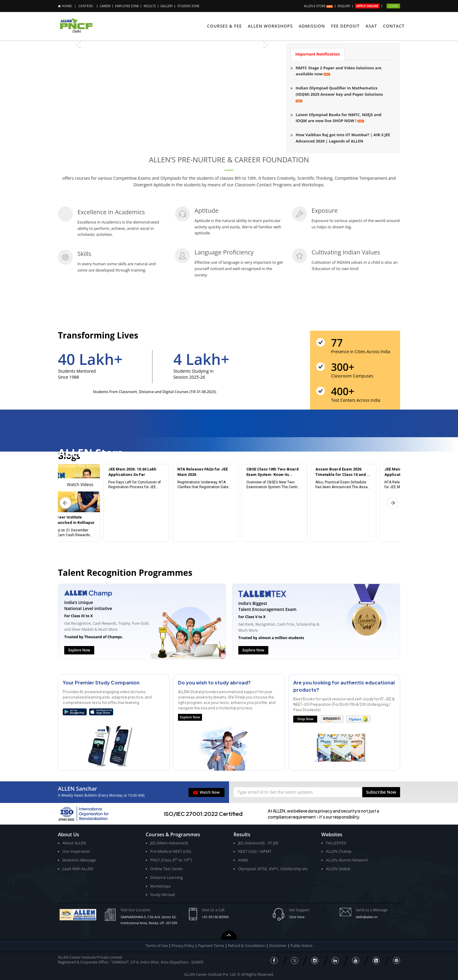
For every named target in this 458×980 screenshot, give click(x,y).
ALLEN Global (338, 869)
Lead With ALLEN (78, 869)
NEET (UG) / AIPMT (255, 851)
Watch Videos (80, 484)
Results (150, 6)
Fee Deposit (345, 26)
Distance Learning (167, 877)
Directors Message (79, 860)
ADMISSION (312, 26)
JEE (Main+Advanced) (169, 843)
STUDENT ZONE (188, 6)
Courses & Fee (224, 26)
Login (393, 6)
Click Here (297, 917)
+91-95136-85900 (215, 917)
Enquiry (344, 6)
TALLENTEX (336, 843)
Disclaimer (279, 946)
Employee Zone (127, 6)
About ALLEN (74, 843)
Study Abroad (163, 894)
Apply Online (368, 6)
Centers (86, 6)
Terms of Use (157, 946)
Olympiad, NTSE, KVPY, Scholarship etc (273, 869)
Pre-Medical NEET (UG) (171, 851)
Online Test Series (167, 869)
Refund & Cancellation (247, 946)
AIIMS (243, 860)
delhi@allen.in (367, 917)
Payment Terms (211, 946)
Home (67, 6)
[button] (381, 792)
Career (105, 6)
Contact (394, 26)
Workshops (161, 886)
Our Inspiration (76, 851)
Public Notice (301, 946)
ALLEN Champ (339, 851)
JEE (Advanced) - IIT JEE (258, 843)
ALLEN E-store (318, 6)
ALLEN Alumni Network (347, 860)
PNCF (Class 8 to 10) (171, 860)
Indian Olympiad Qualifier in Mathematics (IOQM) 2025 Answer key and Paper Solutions (339, 94)
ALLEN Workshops (270, 26)
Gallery (167, 6)
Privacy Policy (183, 946)
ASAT (371, 26)
